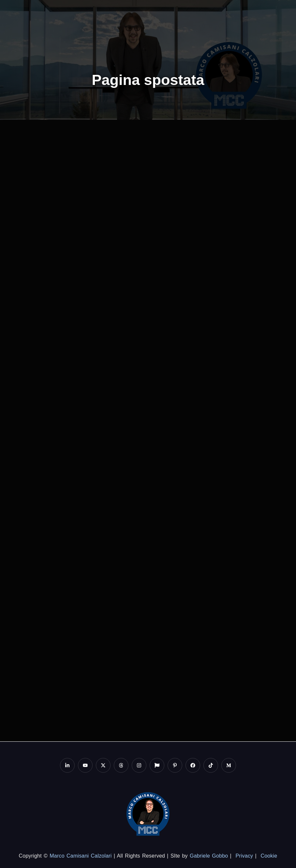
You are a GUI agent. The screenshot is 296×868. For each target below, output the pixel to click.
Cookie (269, 856)
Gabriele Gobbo (209, 856)
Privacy (244, 856)
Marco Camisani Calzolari (81, 856)
